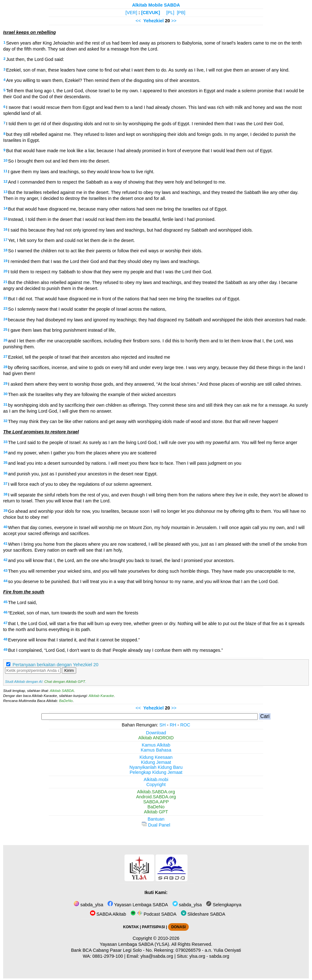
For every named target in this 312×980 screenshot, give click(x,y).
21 (5, 282)
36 (5, 473)
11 (5, 171)
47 (5, 623)
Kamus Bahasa (156, 750)
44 (5, 581)
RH (173, 725)
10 (5, 160)
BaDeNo (66, 701)
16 (5, 229)
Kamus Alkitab (156, 745)
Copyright (156, 785)
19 (5, 261)
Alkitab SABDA (62, 691)
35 (5, 463)
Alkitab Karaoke (101, 696)
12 (5, 181)
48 (5, 639)
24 (5, 319)
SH (162, 725)
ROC (185, 725)
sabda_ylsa (88, 905)
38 (5, 494)
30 (5, 394)
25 (5, 329)
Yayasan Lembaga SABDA (138, 905)
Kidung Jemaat (156, 762)
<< (138, 21)
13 (5, 192)
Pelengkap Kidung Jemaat (156, 772)
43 (5, 570)
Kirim (69, 670)
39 (5, 511)
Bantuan (156, 819)
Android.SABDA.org (156, 797)
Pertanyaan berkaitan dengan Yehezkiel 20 (56, 665)
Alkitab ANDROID (156, 738)
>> (174, 21)
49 (5, 650)
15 (5, 219)
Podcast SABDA (153, 914)
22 (5, 298)
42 (5, 560)
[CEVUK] (151, 13)
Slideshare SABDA (203, 914)
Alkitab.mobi (156, 779)
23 (5, 308)
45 (5, 602)
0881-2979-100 (108, 956)
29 (5, 383)
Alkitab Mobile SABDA (156, 5)
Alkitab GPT (156, 812)
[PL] (170, 13)
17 (5, 240)
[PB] (181, 13)
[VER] (131, 13)
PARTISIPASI (153, 927)
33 (5, 442)
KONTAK (131, 927)
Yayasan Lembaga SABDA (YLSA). (135, 944)
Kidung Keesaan (156, 757)
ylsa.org (197, 956)
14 (5, 208)
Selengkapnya (224, 905)
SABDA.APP (156, 802)
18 (5, 250)
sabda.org (219, 956)
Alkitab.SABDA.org (156, 792)
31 (5, 404)
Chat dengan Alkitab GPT (65, 682)
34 (5, 452)
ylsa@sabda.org (157, 956)
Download (156, 733)
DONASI (178, 927)
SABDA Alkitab (108, 914)
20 (5, 271)
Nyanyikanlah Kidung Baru (156, 767)
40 (5, 527)
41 (5, 544)
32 (5, 421)
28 (5, 367)
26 (5, 340)
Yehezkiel (153, 21)
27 (5, 356)
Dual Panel (156, 825)
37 (5, 484)
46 (5, 612)
